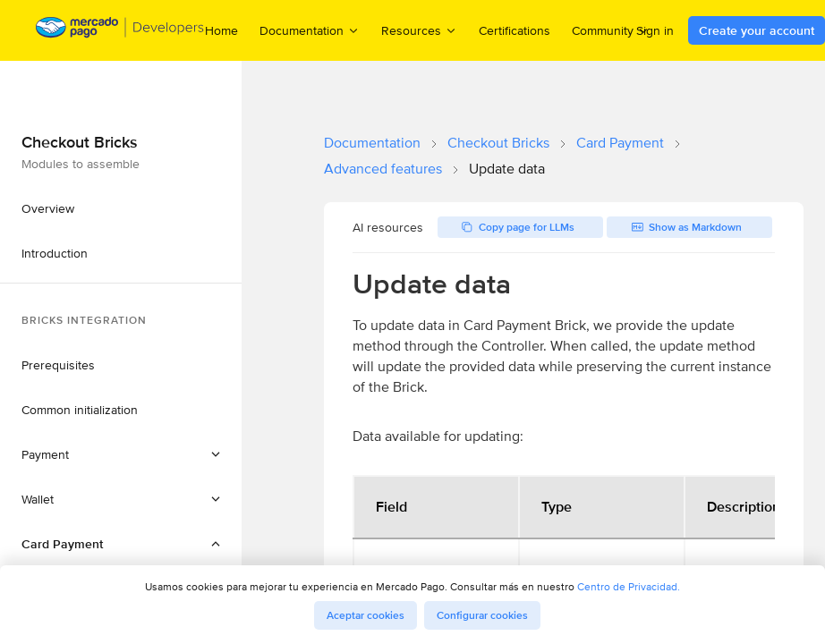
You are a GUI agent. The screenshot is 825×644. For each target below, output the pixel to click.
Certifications (515, 30)
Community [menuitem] (611, 30)
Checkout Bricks (498, 143)
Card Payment (620, 143)
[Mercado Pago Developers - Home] (120, 31)
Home (221, 30)
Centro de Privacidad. (629, 586)
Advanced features (383, 169)
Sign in (655, 30)
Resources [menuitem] (419, 30)
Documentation (372, 143)
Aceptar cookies (366, 615)
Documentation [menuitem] (310, 30)
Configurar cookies (482, 615)
